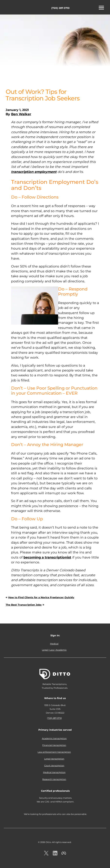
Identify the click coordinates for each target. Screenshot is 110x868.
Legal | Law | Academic (54, 650)
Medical (54, 644)
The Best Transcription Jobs (24, 605)
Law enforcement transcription (54, 752)
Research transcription (54, 779)
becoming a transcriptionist (47, 557)
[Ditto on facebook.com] (64, 853)
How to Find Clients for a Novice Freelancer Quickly (41, 597)
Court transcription (54, 766)
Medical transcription (54, 772)
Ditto (15, 8)
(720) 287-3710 (60, 8)
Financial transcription (54, 745)
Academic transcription (54, 738)
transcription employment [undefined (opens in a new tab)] (34, 172)
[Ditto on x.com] (46, 853)
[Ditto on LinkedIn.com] (55, 853)
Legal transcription (54, 759)
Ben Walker (21, 114)
